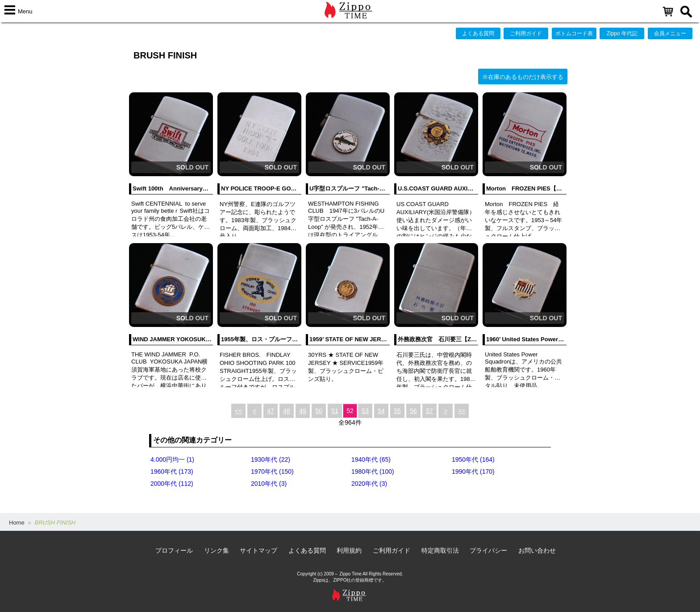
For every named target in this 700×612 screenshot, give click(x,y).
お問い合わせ (537, 550)
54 (381, 411)
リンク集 (217, 550)
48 (287, 411)
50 (319, 411)
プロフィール (174, 550)
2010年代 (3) (269, 484)
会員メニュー (670, 33)
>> (462, 411)
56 (413, 411)
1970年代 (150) (272, 471)
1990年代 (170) (473, 471)
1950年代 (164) (473, 459)
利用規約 (349, 550)
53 (365, 411)
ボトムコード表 (574, 33)
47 (271, 411)
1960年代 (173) (172, 471)
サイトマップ (258, 550)
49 (303, 411)
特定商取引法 (440, 550)
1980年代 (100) (373, 471)
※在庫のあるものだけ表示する (523, 77)
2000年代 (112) (172, 484)
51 (335, 411)
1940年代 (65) (371, 459)
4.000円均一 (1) (172, 459)
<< (238, 411)
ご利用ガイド (526, 33)
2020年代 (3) (369, 484)
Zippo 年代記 (622, 33)
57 (429, 411)
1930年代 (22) (271, 459)
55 (397, 411)
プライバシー (488, 550)
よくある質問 (478, 33)
